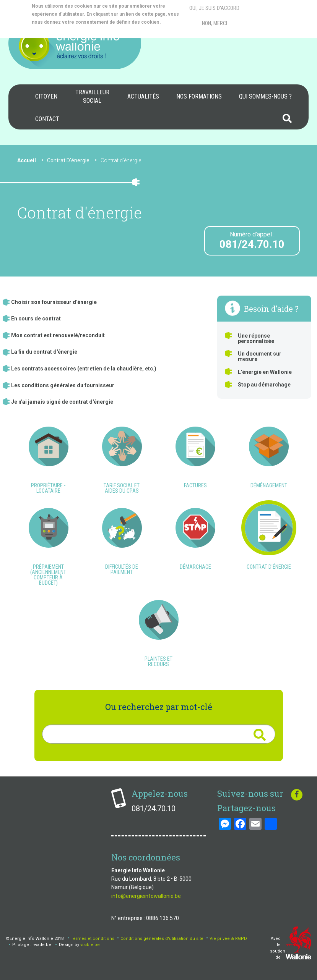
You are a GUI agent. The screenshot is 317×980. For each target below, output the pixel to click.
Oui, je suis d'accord (214, 8)
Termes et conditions (93, 939)
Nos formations (199, 96)
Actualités (143, 96)
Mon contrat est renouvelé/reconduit (58, 335)
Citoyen (46, 96)
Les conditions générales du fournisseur (63, 385)
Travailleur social (92, 96)
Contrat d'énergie (121, 160)
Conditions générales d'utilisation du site (162, 939)
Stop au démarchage (264, 385)
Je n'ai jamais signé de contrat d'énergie (62, 402)
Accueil (27, 160)
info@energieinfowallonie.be (146, 896)
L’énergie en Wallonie (265, 372)
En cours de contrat (36, 319)
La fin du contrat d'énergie (44, 352)
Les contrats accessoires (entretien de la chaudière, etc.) (84, 369)
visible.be (90, 945)
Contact (47, 119)
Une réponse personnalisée (256, 338)
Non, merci (215, 23)
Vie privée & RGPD (228, 939)
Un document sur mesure (260, 356)
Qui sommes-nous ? (265, 96)
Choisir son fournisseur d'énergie (54, 302)
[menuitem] (46, 97)
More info (62, 30)
